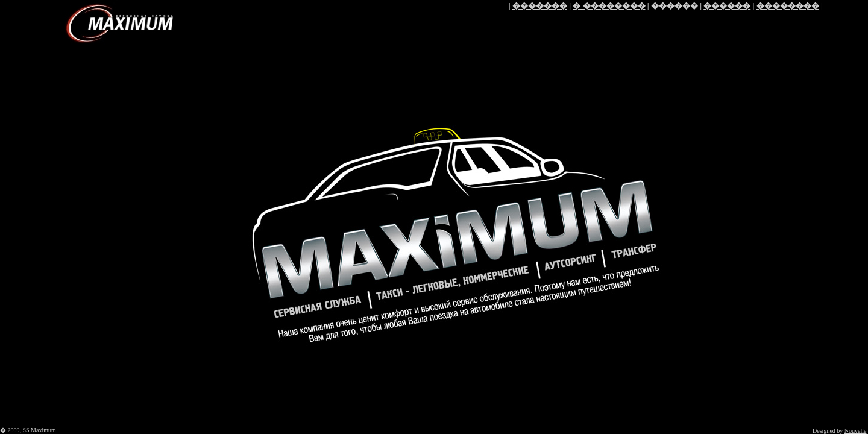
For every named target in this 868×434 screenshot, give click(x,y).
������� (540, 6)
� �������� (609, 6)
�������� (788, 6)
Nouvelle (856, 431)
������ (727, 6)
